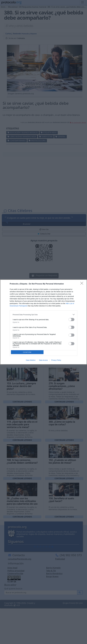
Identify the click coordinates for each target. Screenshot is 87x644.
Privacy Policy (56, 360)
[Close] (82, 284)
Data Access (43, 360)
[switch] (71, 320)
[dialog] (43, 322)
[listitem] (43, 315)
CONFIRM (27, 352)
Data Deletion (31, 360)
